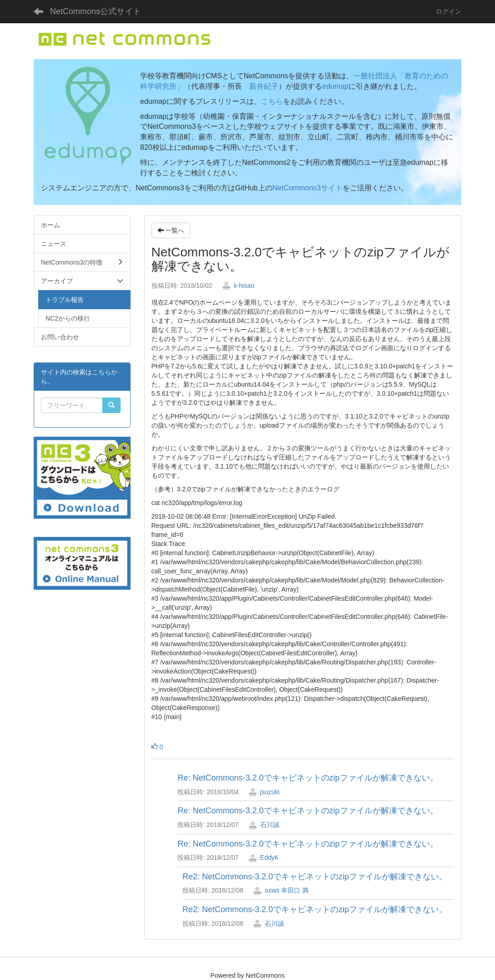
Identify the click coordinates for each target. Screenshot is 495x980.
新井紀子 (264, 86)
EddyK (264, 857)
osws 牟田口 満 (281, 890)
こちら (272, 101)
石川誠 (264, 825)
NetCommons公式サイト (96, 11)
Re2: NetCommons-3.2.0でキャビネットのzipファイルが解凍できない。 (315, 877)
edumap (335, 86)
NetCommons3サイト (308, 188)
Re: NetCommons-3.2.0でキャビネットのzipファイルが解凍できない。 (308, 778)
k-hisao (238, 286)
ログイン (449, 11)
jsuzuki (264, 792)
